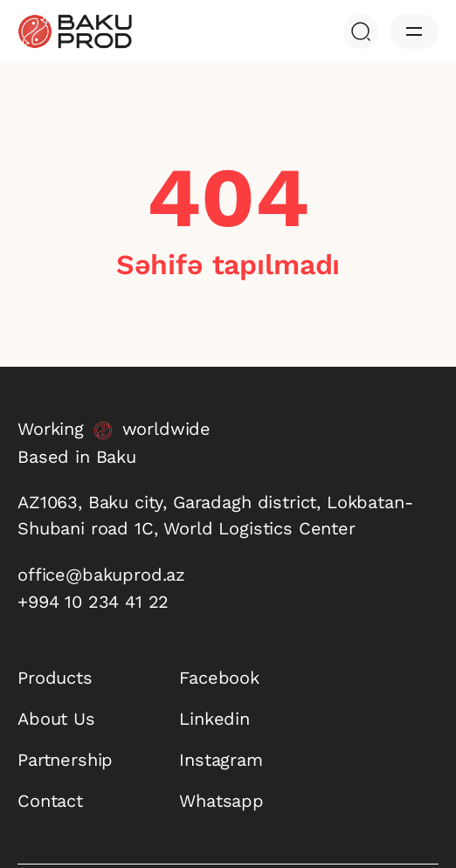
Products (55, 678)
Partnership (65, 760)
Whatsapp (221, 801)
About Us (56, 719)
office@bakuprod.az (101, 575)
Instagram (221, 760)
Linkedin (214, 719)
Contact (50, 801)
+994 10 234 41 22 (93, 602)
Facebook (219, 678)
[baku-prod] (75, 31)
